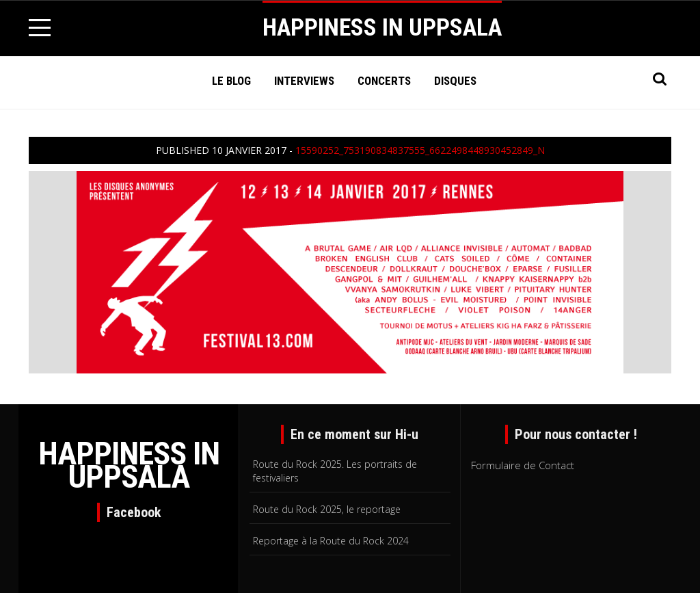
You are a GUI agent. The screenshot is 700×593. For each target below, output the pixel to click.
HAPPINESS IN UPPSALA (382, 28)
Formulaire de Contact (523, 465)
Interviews (304, 81)
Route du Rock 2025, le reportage (327, 509)
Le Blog (231, 81)
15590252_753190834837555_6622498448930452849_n (420, 150)
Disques (455, 81)
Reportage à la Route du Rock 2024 (331, 541)
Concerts (384, 81)
